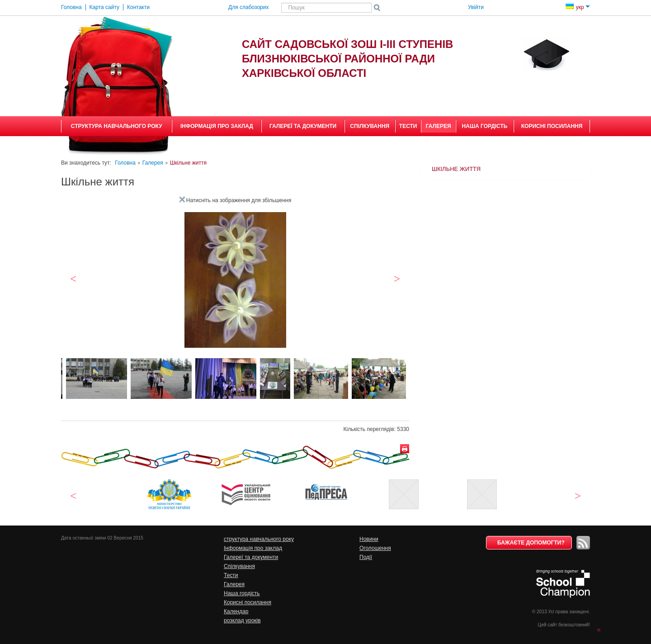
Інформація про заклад (217, 126)
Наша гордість (485, 126)
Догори (602, 630)
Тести (408, 126)
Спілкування (370, 126)
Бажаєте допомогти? (531, 543)
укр (578, 7)
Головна (125, 163)
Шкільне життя (456, 169)
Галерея (439, 126)
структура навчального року (117, 126)
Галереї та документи (303, 126)
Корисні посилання (552, 126)
